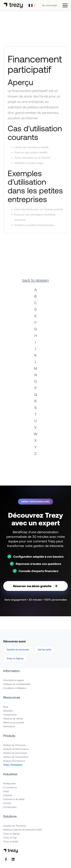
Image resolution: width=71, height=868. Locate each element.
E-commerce (10, 787)
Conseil (7, 803)
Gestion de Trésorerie (14, 745)
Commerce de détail (14, 799)
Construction (10, 807)
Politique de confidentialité (17, 684)
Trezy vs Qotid (11, 841)
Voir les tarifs (45, 649)
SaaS (6, 791)
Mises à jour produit (13, 722)
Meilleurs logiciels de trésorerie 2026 (22, 830)
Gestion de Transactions (16, 757)
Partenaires (9, 726)
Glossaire (8, 711)
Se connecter (50, 5)
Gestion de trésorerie (18, 649)
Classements (10, 715)
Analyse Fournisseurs (14, 761)
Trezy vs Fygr (10, 837)
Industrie (8, 795)
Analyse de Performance (16, 749)
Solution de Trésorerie (15, 826)
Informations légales (14, 680)
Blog (6, 707)
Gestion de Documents (15, 753)
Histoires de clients (13, 718)
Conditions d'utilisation (15, 688)
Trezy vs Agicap (15, 658)
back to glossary (36, 280)
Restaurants (9, 783)
